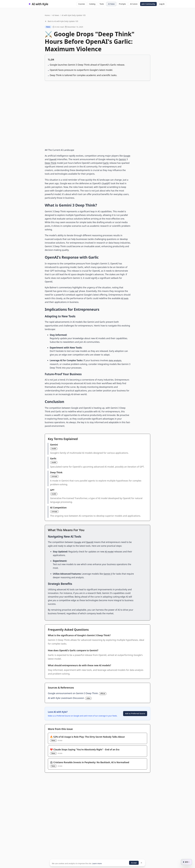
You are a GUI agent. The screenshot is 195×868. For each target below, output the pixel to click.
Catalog (92, 4)
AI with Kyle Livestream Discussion (66, 698)
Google (127, 156)
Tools (102, 4)
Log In (162, 4)
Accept (134, 862)
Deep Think (50, 163)
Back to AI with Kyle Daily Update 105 (61, 21)
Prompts (122, 4)
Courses (82, 4)
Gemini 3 (108, 574)
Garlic (106, 163)
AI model (110, 551)
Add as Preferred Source (135, 713)
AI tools (125, 298)
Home (47, 15)
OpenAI (53, 159)
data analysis (115, 360)
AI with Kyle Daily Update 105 (74, 15)
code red (74, 291)
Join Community (148, 4)
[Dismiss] (141, 862)
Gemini (123, 159)
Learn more (97, 863)
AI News (111, 4)
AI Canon (134, 4)
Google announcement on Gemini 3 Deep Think (73, 693)
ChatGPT (106, 183)
